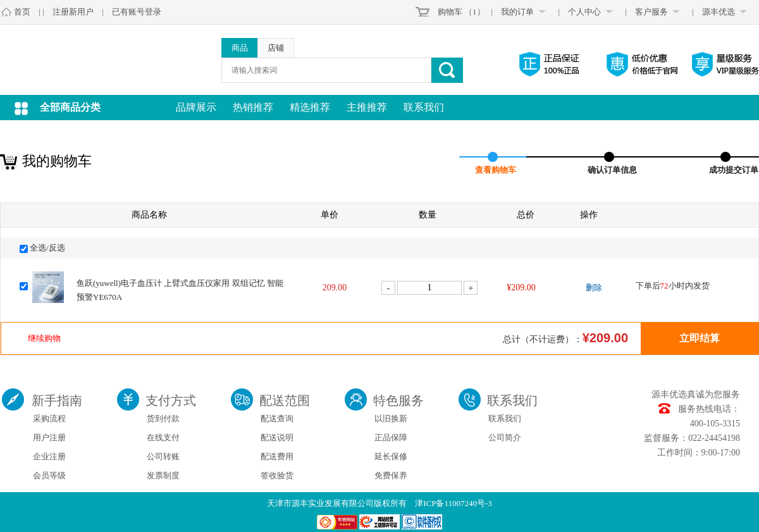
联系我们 (424, 107)
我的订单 (517, 12)
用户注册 (49, 437)
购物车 (450, 12)
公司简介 (505, 437)
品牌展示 (196, 107)
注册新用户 (73, 12)
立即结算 (700, 338)
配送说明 (277, 437)
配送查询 (277, 418)
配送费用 (277, 456)
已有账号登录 (137, 12)
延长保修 (391, 456)
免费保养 (391, 475)
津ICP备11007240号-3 (454, 503)
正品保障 (391, 437)
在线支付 (163, 437)
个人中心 (584, 12)
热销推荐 (253, 107)
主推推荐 (367, 107)
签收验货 (277, 475)
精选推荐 (310, 107)
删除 (594, 288)
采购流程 (49, 418)
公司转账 (163, 456)
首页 (22, 12)
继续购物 (44, 338)
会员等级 (49, 475)
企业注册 (49, 456)
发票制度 (163, 475)
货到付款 (163, 418)
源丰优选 (719, 12)
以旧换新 (391, 418)
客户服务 (651, 12)
